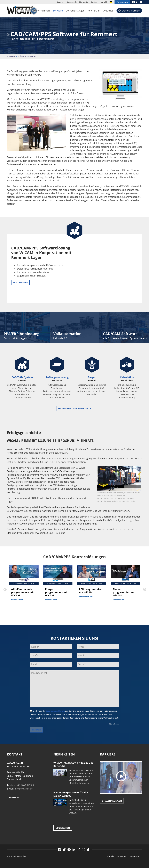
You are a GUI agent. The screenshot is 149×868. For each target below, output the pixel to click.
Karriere (94, 2)
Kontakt (103, 2)
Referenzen (94, 11)
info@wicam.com (24, 789)
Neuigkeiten (63, 828)
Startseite (11, 56)
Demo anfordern (131, 11)
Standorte (84, 2)
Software (58, 11)
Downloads (72, 2)
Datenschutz (122, 856)
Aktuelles (108, 11)
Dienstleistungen (75, 11)
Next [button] (144, 589)
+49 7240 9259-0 (25, 785)
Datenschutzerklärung (55, 711)
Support (61, 2)
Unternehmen (42, 11)
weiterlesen (20, 282)
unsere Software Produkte (75, 408)
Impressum (135, 856)
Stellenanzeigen (112, 801)
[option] (24, 586)
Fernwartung (122, 2)
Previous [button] (5, 589)
